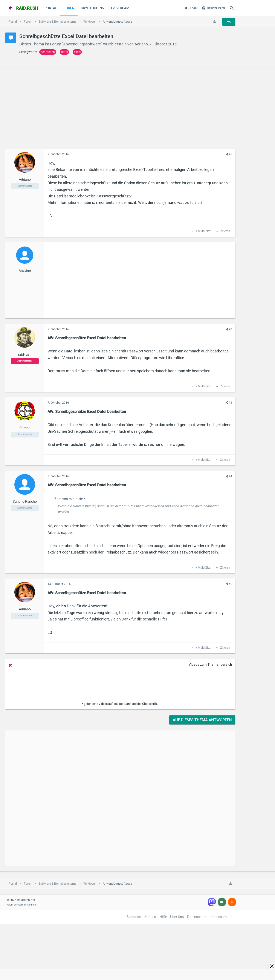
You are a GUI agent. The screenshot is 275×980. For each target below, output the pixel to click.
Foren (69, 8)
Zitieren (225, 231)
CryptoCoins (92, 8)
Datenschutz (197, 917)
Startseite (134, 917)
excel (77, 52)
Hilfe (163, 917)
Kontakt (150, 917)
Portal (51, 8)
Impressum (218, 917)
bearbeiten (48, 52)
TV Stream (120, 8)
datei (64, 52)
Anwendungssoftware (82, 44)
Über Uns (177, 917)
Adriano (141, 44)
